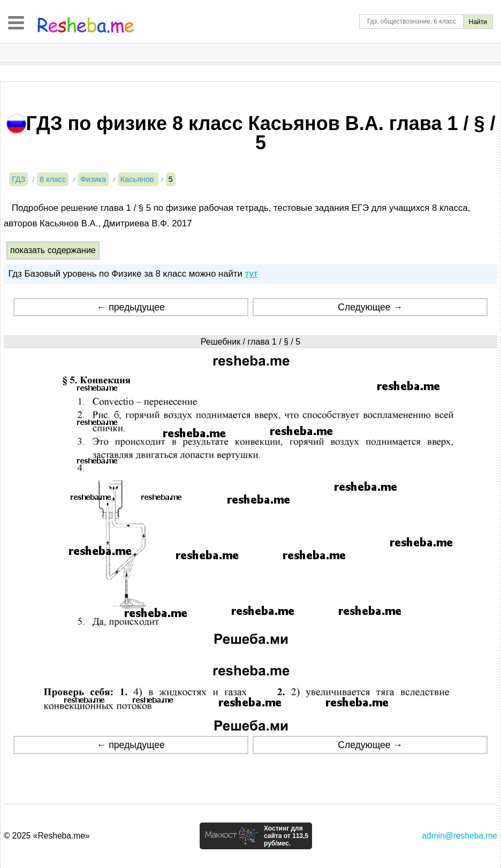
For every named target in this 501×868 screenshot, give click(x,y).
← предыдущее (131, 307)
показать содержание (53, 250)
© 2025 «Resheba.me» (47, 836)
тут (252, 274)
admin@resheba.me (460, 836)
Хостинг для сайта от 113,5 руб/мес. (286, 836)
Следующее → (370, 307)
